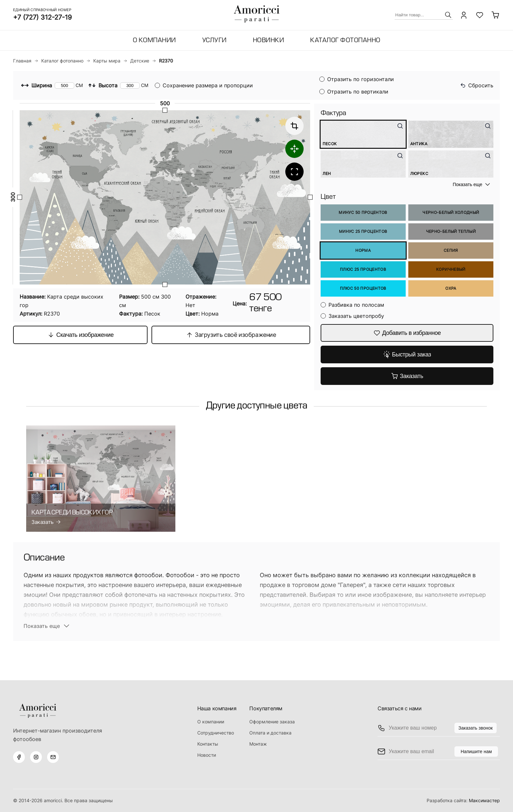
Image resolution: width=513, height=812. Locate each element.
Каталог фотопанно (345, 41)
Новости (207, 755)
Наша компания (217, 708)
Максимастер (484, 800)
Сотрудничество (216, 733)
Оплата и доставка (270, 733)
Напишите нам (476, 752)
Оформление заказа (272, 722)
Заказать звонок (476, 728)
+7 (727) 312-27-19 (42, 17)
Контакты (208, 744)
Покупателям (266, 708)
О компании (154, 41)
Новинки (269, 41)
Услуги (214, 41)
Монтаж (258, 744)
